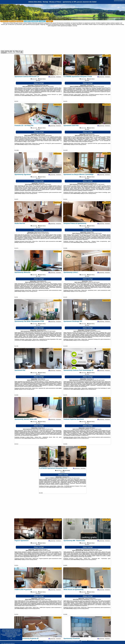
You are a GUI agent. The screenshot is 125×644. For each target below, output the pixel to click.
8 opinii (96, 236)
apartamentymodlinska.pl (119, 1)
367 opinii (50, 334)
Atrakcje (42, 21)
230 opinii (74, 481)
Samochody (35, 21)
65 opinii (46, 138)
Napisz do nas (79, 642)
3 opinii (94, 138)
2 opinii (46, 602)
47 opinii (48, 89)
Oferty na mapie (12, 21)
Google (8, 631)
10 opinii (95, 602)
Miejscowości (20, 21)
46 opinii (43, 383)
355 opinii (99, 383)
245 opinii (98, 89)
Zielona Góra (57, 56)
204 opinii (94, 285)
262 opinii (45, 187)
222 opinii (44, 554)
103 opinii (43, 236)
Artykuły (50, 21)
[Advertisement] (62, 38)
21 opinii (99, 187)
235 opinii (47, 432)
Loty (27, 21)
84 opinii (95, 334)
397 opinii (45, 285)
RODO (14, 636)
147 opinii (96, 554)
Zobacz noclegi (39, 86)
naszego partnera (43, 99)
